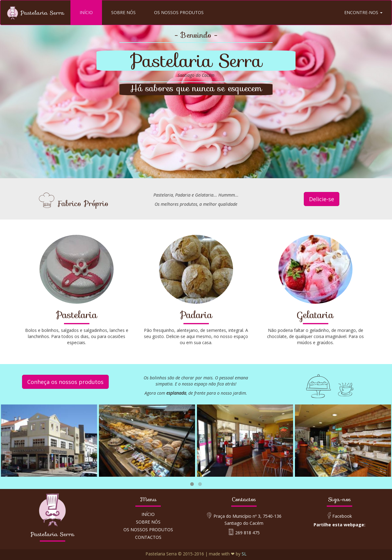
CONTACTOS (148, 537)
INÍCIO (86, 12)
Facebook (343, 516)
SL (244, 554)
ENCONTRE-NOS (363, 12)
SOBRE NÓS (123, 12)
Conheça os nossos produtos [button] (65, 382)
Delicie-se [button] (322, 199)
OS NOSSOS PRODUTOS (179, 12)
